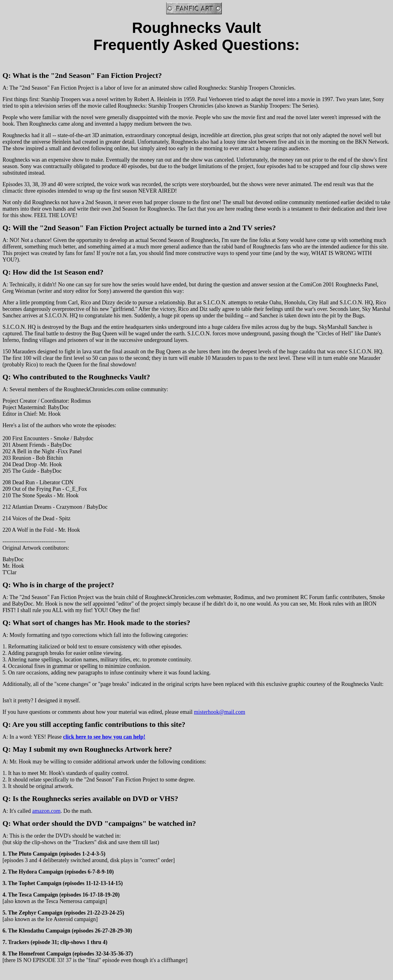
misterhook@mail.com (219, 712)
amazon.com (46, 811)
